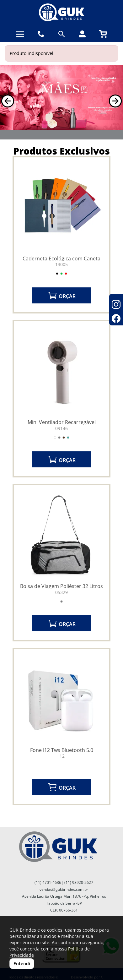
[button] (8, 101)
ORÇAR (61, 296)
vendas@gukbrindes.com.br (64, 889)
